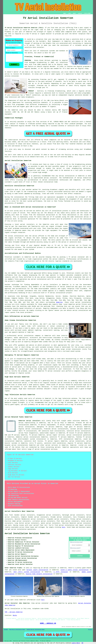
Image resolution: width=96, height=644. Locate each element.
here (63, 527)
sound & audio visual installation (75, 570)
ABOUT (74, 13)
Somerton (59, 302)
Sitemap (6, 630)
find (11, 515)
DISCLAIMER (87, 13)
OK (82, 643)
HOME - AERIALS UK (48, 623)
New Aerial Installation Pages (17, 630)
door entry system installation (27, 572)
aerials (39, 308)
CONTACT (80, 13)
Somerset (73, 445)
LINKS (69, 13)
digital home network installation (39, 574)
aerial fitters (82, 304)
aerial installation (19, 529)
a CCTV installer (61, 572)
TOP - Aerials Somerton (14, 612)
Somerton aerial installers (29, 421)
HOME (65, 13)
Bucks (15, 615)
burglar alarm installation (37, 570)
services (22, 310)
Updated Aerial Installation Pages (36, 630)
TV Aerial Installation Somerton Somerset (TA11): (24, 28)
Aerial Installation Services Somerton (27, 534)
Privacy (90, 630)
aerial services (52, 445)
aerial (61, 525)
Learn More (76, 643)
